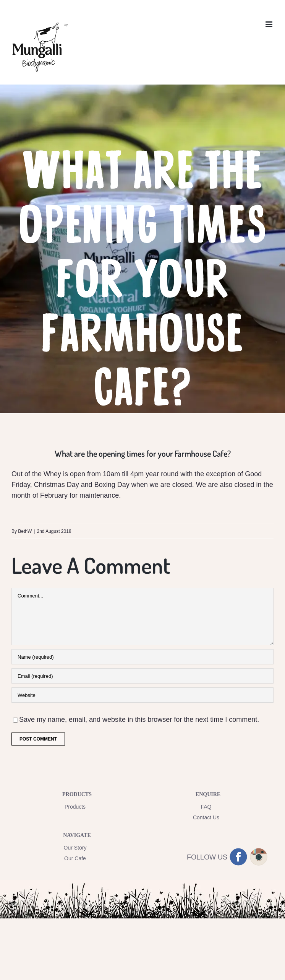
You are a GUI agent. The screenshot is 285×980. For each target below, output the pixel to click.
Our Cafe (75, 858)
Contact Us (206, 817)
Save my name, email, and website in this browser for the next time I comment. (139, 720)
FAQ (206, 807)
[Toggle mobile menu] (270, 24)
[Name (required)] (142, 657)
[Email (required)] (142, 676)
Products (75, 807)
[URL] (142, 695)
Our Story (75, 848)
